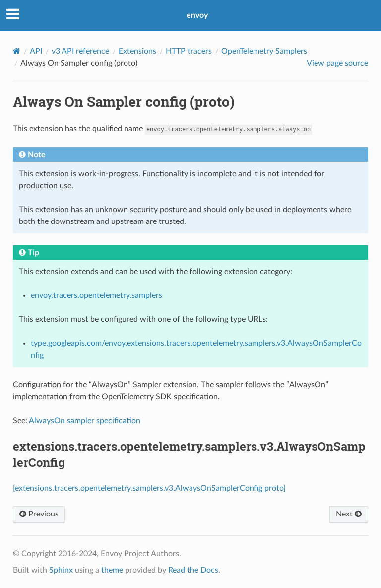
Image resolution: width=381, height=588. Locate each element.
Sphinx (61, 570)
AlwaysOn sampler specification (85, 421)
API (36, 51)
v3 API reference (80, 51)
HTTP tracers (189, 51)
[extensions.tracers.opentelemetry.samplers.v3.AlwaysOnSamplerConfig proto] (149, 488)
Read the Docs (193, 570)
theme (112, 570)
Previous (39, 514)
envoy (197, 15)
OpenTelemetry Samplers (264, 51)
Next (349, 514)
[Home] (17, 51)
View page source (337, 63)
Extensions (137, 51)
